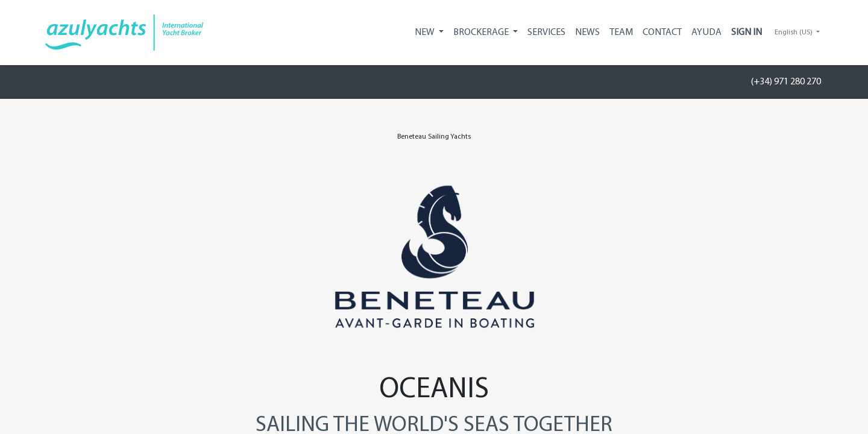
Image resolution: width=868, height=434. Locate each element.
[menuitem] (546, 33)
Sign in (747, 33)
